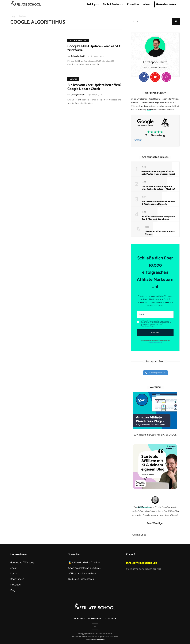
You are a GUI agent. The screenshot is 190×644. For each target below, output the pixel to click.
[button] (155, 323)
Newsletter (16, 585)
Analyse (71, 79)
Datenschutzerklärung (155, 342)
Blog (13, 590)
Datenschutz (100, 640)
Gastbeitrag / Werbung (22, 563)
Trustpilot (137, 140)
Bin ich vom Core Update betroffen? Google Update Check (92, 87)
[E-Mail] (155, 314)
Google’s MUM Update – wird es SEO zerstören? (92, 48)
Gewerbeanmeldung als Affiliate (84, 568)
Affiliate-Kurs (144, 507)
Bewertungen (17, 579)
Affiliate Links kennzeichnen (82, 574)
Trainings (92, 4)
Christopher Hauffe (76, 56)
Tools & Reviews (112, 4)
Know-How (133, 4)
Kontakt (14, 574)
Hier (149, 110)
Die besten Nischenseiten (81, 579)
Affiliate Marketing (76, 40)
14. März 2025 (90, 56)
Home (26, 5)
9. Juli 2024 (90, 95)
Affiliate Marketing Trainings (86, 563)
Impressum (90, 640)
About (147, 4)
